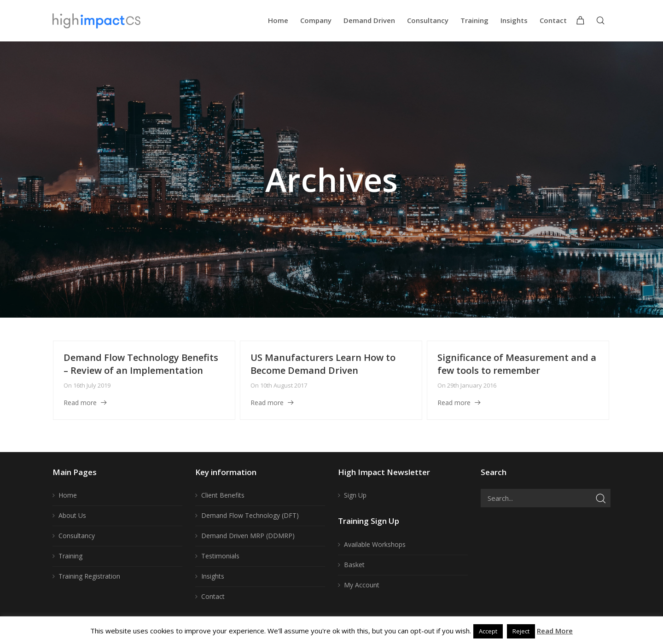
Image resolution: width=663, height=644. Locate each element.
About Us (72, 515)
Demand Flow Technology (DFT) (250, 515)
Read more (80, 403)
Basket (354, 565)
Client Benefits (223, 495)
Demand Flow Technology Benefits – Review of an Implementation (141, 364)
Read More (555, 631)
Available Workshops (375, 544)
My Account (362, 585)
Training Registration (89, 576)
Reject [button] (521, 631)
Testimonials (220, 556)
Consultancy (77, 536)
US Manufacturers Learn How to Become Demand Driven (323, 364)
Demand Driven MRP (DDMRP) (248, 536)
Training (70, 556)
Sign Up (355, 495)
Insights (213, 576)
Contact (213, 596)
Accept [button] (488, 631)
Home (68, 495)
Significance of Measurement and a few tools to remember (517, 364)
